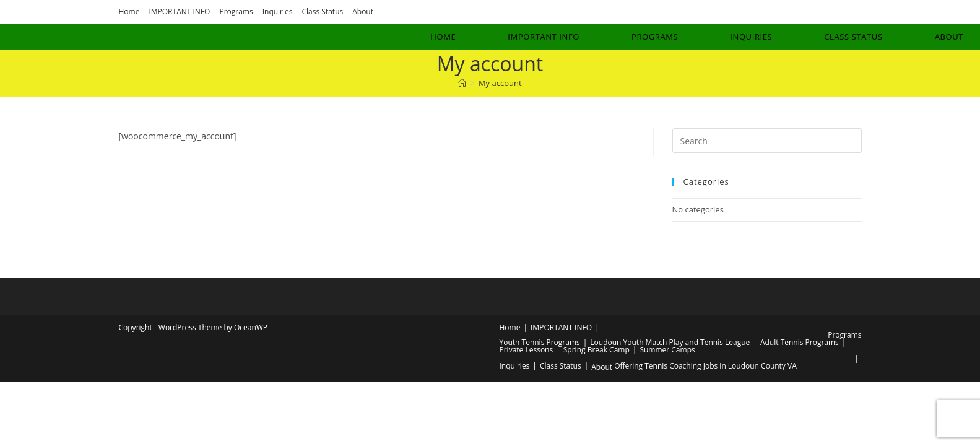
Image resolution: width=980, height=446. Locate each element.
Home (129, 11)
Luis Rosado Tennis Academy (102, 36)
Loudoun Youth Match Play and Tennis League (670, 342)
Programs (236, 11)
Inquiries (278, 11)
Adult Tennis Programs (800, 342)
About (363, 11)
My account (500, 83)
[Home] (462, 83)
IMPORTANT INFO (179, 11)
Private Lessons (527, 350)
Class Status (323, 11)
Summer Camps (667, 350)
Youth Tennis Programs (540, 342)
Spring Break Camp (596, 350)
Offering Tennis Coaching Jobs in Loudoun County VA (705, 366)
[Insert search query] (767, 141)
